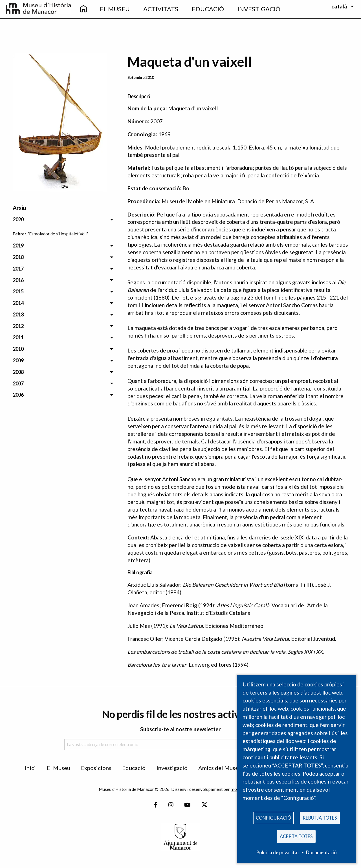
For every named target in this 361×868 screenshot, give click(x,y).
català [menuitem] (339, 6)
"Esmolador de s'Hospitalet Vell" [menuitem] (58, 234)
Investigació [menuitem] (259, 9)
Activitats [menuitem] (161, 9)
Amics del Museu (220, 768)
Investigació (172, 768)
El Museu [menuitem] (115, 9)
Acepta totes (296, 836)
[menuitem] (83, 9)
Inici (30, 768)
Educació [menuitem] (208, 9)
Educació (134, 768)
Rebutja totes (320, 817)
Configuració (273, 817)
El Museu (59, 768)
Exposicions (96, 768)
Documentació (321, 852)
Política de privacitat (278, 852)
